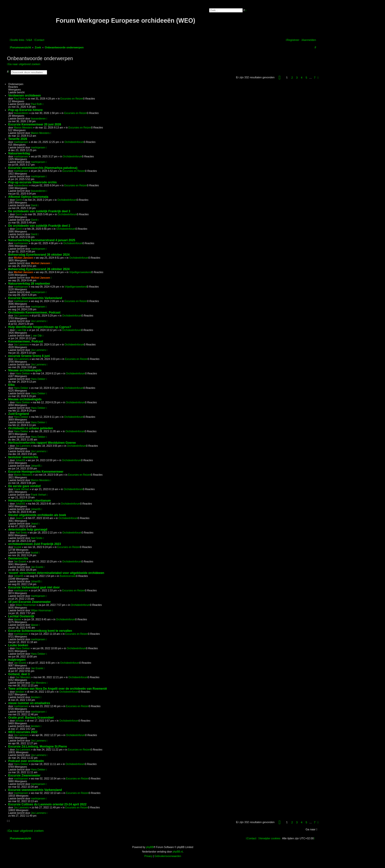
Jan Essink (20, 562)
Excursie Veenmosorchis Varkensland (35, 298)
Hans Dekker (23, 374)
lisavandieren (21, 113)
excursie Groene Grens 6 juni (29, 356)
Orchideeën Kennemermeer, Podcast (34, 313)
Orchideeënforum (74, 142)
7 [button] (315, 78)
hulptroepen (17, 660)
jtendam (20, 692)
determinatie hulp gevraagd (28, 530)
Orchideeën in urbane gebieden (31, 428)
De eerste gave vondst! (25, 486)
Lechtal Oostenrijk (21, 616)
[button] (280, 78)
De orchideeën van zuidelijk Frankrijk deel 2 (39, 226)
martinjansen (21, 142)
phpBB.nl (178, 852)
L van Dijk (21, 330)
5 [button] (307, 78)
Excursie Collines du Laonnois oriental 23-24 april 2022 (47, 804)
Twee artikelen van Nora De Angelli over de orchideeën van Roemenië (58, 689)
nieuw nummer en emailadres (29, 703)
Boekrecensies (68, 576)
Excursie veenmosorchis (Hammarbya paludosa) (43, 168)
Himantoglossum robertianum (30, 501)
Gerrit (19, 200)
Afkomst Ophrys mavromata (28, 197)
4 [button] (302, 78)
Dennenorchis (18, 558)
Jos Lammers (21, 316)
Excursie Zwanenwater (24, 775)
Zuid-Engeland (19, 414)
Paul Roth (19, 99)
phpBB (150, 847)
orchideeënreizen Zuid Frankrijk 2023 (35, 544)
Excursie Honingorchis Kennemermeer (36, 472)
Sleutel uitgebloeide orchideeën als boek (37, 515)
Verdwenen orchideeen (25, 96)
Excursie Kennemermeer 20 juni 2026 (35, 124)
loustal (18, 547)
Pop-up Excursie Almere (25, 110)
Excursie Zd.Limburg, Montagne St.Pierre (38, 747)
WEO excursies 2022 (23, 732)
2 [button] (292, 78)
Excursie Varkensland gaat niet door (34, 587)
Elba (11, 385)
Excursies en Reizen (72, 99)
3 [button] (297, 78)
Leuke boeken (18, 645)
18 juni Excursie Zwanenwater (30, 602)
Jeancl (19, 518)
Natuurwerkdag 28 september (29, 284)
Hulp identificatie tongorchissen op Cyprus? (40, 327)
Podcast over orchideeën (26, 761)
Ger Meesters (23, 677)
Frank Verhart (22, 489)
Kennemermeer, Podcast (26, 341)
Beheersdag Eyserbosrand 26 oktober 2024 (39, 255)
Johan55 (20, 460)
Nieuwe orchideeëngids (25, 370)
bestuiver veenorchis (23, 457)
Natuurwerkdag (19, 153)
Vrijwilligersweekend (80, 272)
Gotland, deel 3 (19, 674)
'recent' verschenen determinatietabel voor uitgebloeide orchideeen (56, 573)
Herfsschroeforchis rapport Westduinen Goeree (42, 443)
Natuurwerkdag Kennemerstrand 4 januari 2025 (42, 240)
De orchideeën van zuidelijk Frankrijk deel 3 (39, 211)
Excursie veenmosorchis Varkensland (35, 790)
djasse (18, 619)
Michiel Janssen (24, 258)
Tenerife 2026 (18, 139)
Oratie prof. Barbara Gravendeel (31, 718)
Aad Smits (21, 533)
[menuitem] (29, 40)
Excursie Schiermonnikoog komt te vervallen (40, 631)
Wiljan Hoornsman (26, 605)
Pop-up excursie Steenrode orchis (33, 182)
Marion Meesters (23, 128)
